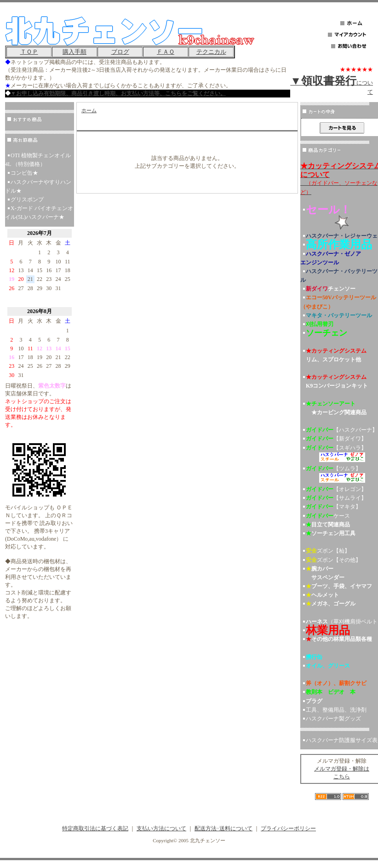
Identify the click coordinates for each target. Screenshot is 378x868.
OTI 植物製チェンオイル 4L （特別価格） (38, 160)
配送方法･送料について (223, 828)
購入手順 (74, 52)
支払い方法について (161, 828)
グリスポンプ (27, 200)
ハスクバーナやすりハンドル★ (38, 186)
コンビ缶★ (24, 173)
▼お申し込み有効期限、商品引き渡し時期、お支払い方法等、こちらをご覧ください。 (118, 93)
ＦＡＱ (166, 52)
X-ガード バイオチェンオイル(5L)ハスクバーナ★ (39, 213)
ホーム (89, 110)
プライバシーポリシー (288, 828)
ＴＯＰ (29, 52)
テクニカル (211, 52)
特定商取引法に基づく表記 (95, 828)
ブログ (120, 52)
